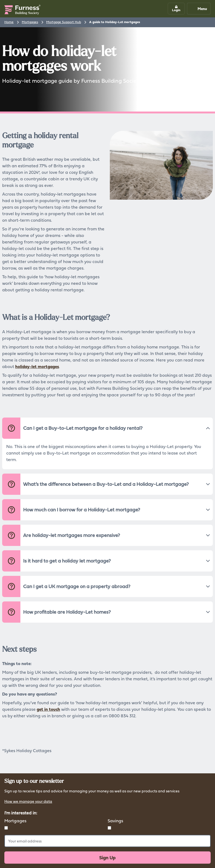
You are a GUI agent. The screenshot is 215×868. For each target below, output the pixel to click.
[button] (176, 9)
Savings (115, 821)
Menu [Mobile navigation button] (199, 9)
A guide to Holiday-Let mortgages (115, 22)
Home (9, 22)
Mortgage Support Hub (64, 22)
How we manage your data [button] (28, 802)
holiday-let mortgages (37, 366)
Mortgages (30, 22)
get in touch (48, 709)
